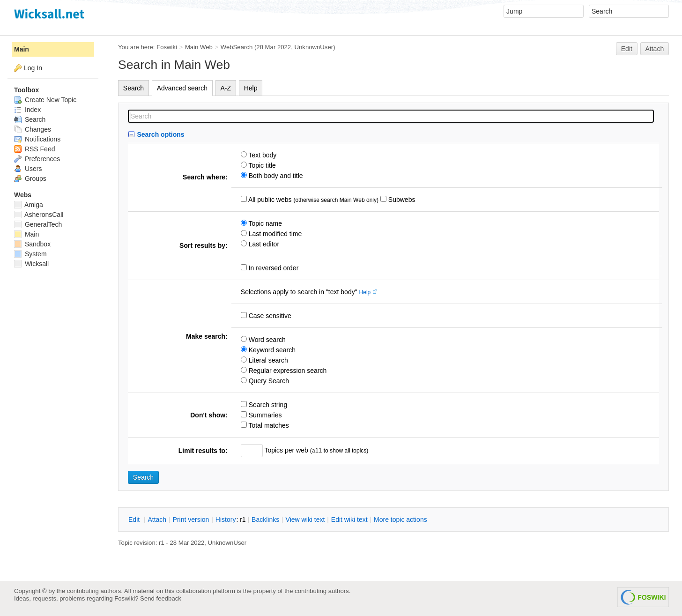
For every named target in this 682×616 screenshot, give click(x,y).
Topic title (261, 165)
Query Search (268, 381)
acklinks (265, 520)
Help (251, 88)
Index (27, 110)
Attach (655, 49)
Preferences (37, 159)
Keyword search (271, 350)
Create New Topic (45, 100)
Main (22, 49)
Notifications (37, 139)
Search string (267, 405)
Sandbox (32, 244)
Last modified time (274, 234)
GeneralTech (38, 224)
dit (135, 520)
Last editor (263, 244)
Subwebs (401, 200)
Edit (627, 49)
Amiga (29, 205)
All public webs (269, 200)
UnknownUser (314, 47)
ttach (157, 520)
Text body (262, 155)
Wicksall (31, 264)
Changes (33, 129)
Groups (30, 178)
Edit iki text (349, 520)
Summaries (264, 415)
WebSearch (237, 47)
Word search (266, 340)
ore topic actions (400, 520)
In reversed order (273, 268)
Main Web (199, 47)
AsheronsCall (39, 215)
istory (226, 520)
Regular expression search (287, 371)
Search (133, 88)
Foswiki (167, 47)
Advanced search (182, 88)
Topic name (264, 223)
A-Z (226, 88)
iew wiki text (305, 520)
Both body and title (275, 176)
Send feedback (161, 598)
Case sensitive (269, 316)
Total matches (268, 425)
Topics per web (286, 450)
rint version (191, 520)
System (30, 254)
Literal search (267, 360)
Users (28, 169)
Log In (33, 68)
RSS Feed (34, 149)
